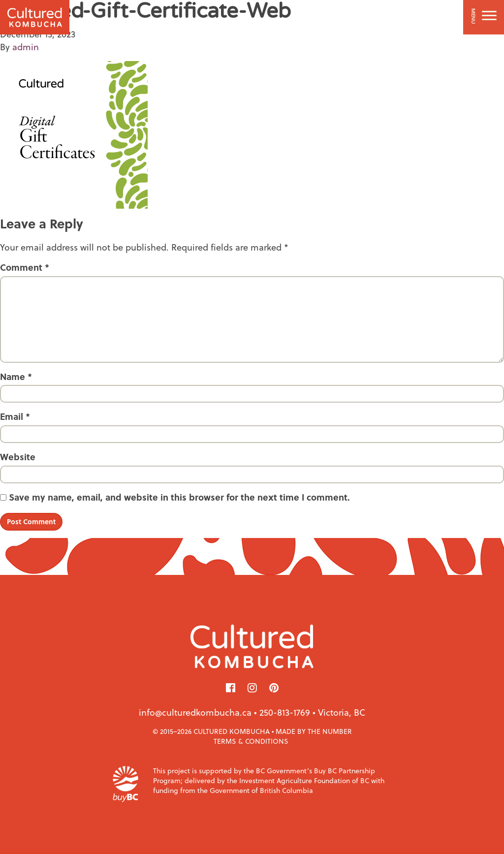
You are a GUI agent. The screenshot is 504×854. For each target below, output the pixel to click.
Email (15, 416)
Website (18, 457)
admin (26, 47)
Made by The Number (314, 731)
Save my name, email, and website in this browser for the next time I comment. (179, 497)
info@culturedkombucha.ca (195, 712)
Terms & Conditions (251, 741)
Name (16, 377)
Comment (25, 267)
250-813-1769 (285, 712)
